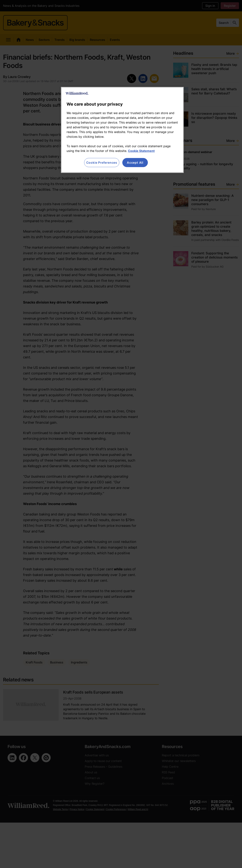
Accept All (135, 163)
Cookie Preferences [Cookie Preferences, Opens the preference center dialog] (102, 163)
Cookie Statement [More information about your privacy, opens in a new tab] (141, 151)
